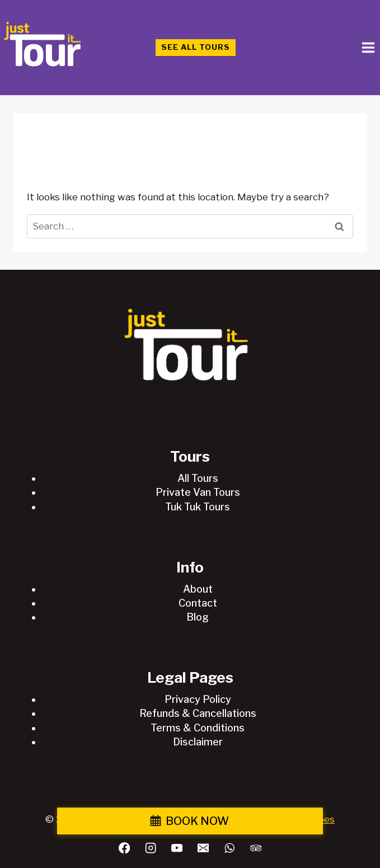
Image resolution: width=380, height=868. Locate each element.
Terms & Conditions (198, 728)
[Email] (203, 848)
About (198, 589)
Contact (198, 603)
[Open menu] (368, 47)
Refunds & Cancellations (198, 713)
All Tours (198, 478)
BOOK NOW (197, 821)
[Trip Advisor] (255, 848)
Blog (198, 617)
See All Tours (196, 47)
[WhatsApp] (229, 848)
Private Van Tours (198, 492)
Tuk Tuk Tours (198, 507)
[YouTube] (177, 848)
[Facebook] (125, 848)
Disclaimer (198, 742)
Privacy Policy (198, 699)
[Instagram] (151, 848)
